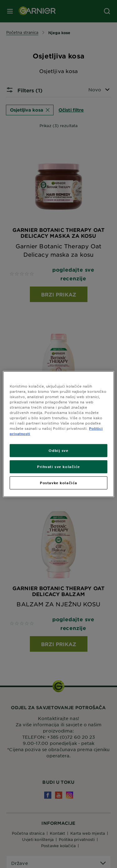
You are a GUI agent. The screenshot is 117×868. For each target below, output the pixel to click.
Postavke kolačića (58, 483)
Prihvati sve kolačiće (58, 466)
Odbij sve (58, 450)
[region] (58, 434)
